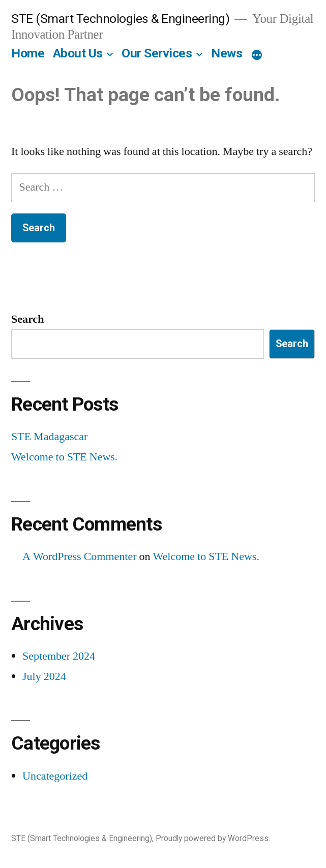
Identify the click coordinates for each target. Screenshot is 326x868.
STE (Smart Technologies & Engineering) (120, 19)
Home (28, 53)
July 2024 (44, 676)
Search (27, 319)
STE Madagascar (49, 437)
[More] (257, 55)
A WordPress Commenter (80, 556)
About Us (78, 53)
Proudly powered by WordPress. (213, 838)
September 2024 (59, 656)
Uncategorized (55, 776)
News (227, 53)
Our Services (157, 53)
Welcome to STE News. (64, 457)
